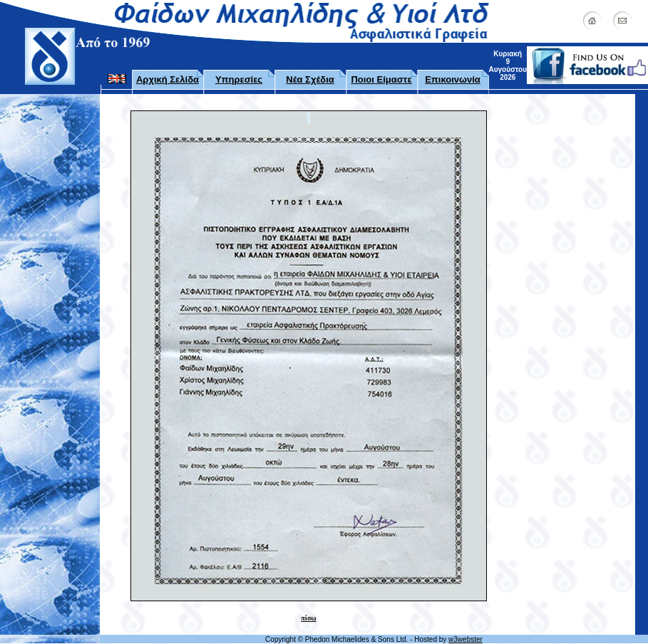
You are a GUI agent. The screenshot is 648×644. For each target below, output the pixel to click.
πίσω (308, 618)
